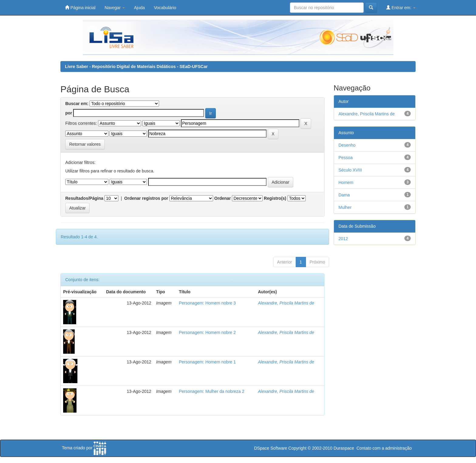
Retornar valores (85, 144)
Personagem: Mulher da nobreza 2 (212, 391)
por (69, 113)
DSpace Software (271, 448)
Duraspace (344, 448)
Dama (344, 195)
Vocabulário (165, 8)
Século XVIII (350, 170)
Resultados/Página (84, 198)
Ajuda (139, 8)
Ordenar (223, 198)
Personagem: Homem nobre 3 (207, 303)
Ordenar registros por (146, 198)
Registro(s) (275, 198)
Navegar (115, 8)
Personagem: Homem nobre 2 (207, 332)
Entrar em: (401, 7)
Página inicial (80, 7)
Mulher (345, 207)
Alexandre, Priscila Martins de (286, 303)
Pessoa (346, 158)
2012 (343, 239)
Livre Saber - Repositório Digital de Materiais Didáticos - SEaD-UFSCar (136, 66)
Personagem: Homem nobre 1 (207, 362)
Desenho (347, 145)
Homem (346, 182)
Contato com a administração (384, 448)
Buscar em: (77, 104)
